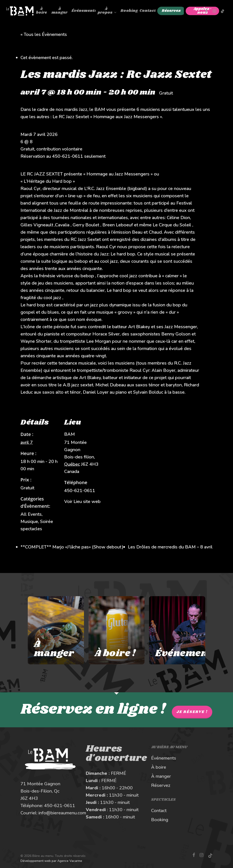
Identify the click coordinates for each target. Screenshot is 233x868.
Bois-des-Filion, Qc (40, 791)
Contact (159, 811)
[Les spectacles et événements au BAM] (177, 630)
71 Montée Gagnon (40, 784)
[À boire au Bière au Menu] (116, 630)
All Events (31, 514)
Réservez (161, 785)
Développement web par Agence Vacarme (51, 861)
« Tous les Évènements (44, 34)
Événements (164, 758)
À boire (159, 767)
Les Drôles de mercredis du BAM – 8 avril (170, 547)
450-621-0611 (60, 806)
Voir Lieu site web (82, 502)
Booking (160, 820)
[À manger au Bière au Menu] (56, 630)
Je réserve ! (192, 712)
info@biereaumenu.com (62, 813)
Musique (29, 522)
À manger (161, 776)
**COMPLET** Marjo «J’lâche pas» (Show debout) (72, 547)
